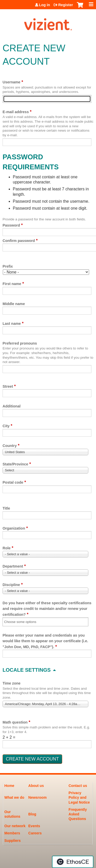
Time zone (12, 683)
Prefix (8, 266)
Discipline (11, 585)
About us (36, 786)
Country (10, 446)
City (6, 426)
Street (8, 386)
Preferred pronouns (20, 343)
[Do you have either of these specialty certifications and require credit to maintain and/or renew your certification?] (23, 622)
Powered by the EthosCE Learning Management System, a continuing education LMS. (73, 862)
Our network (15, 826)
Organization (14, 528)
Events (34, 826)
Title (6, 508)
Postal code (13, 482)
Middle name (14, 304)
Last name (12, 324)
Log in (44, 5)
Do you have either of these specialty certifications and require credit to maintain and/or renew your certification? (47, 609)
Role (7, 548)
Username (12, 82)
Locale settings (27, 670)
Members (12, 833)
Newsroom (38, 797)
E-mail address (16, 112)
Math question (15, 722)
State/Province (15, 464)
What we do (14, 797)
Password (11, 225)
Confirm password (19, 241)
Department (13, 566)
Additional (12, 406)
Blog (32, 814)
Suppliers (13, 841)
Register (66, 5)
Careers (35, 833)
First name (12, 284)
